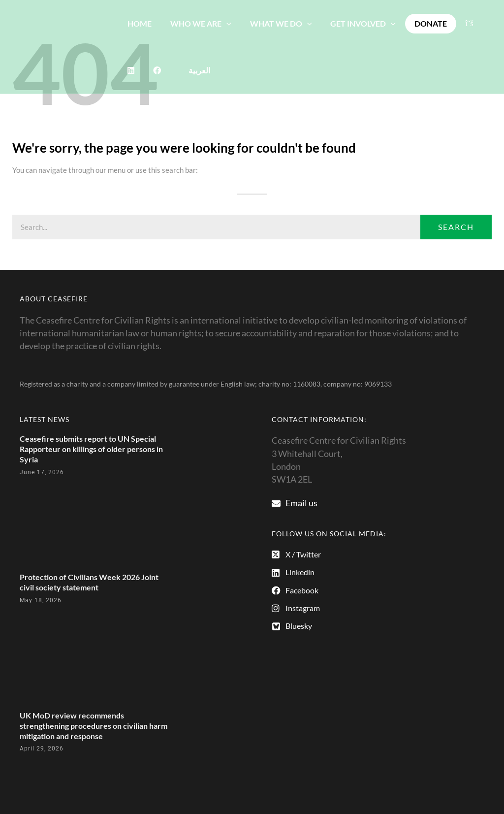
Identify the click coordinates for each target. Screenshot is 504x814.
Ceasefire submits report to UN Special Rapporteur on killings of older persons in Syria (91, 449)
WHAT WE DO (274, 23)
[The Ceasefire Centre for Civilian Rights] (59, 46)
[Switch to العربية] (165, 70)
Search (456, 227)
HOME (138, 23)
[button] (222, 23)
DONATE (417, 23)
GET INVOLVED (353, 23)
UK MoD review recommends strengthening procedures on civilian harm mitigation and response (94, 726)
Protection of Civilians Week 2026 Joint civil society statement (89, 582)
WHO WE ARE (196, 23)
